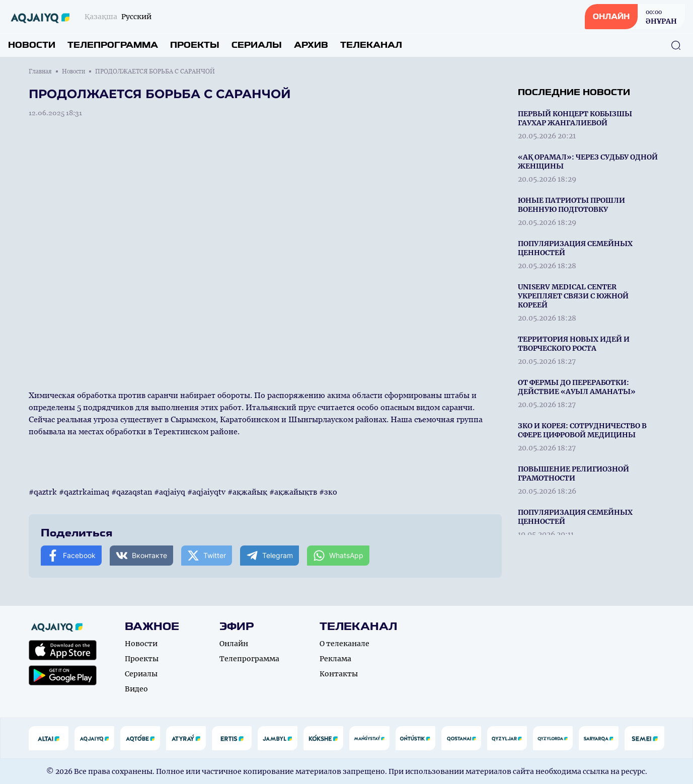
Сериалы (257, 45)
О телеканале (344, 644)
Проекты (195, 45)
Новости (32, 45)
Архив (311, 45)
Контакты (339, 674)
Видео (136, 689)
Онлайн (234, 644)
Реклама (335, 659)
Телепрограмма (113, 45)
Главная (40, 71)
